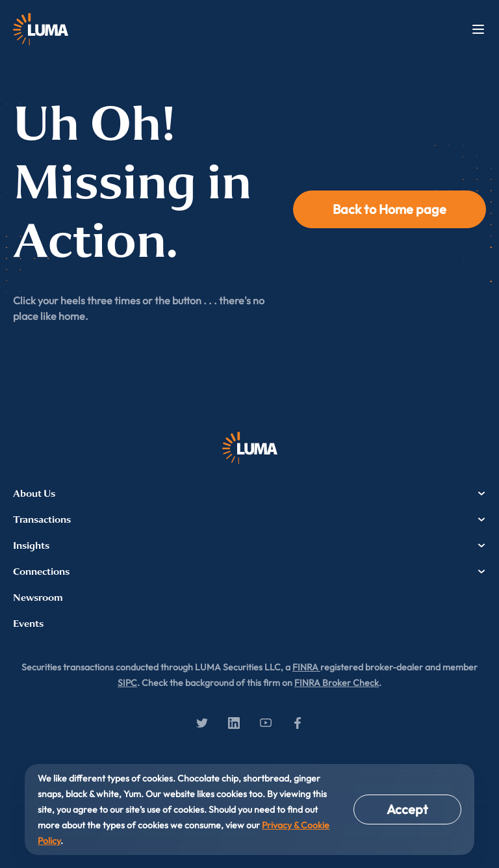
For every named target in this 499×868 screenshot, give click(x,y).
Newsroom (38, 598)
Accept (407, 809)
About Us (249, 493)
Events (28, 624)
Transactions (249, 519)
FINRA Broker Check (337, 683)
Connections (249, 572)
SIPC (127, 683)
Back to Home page (390, 209)
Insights (249, 546)
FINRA (306, 667)
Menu (478, 29)
